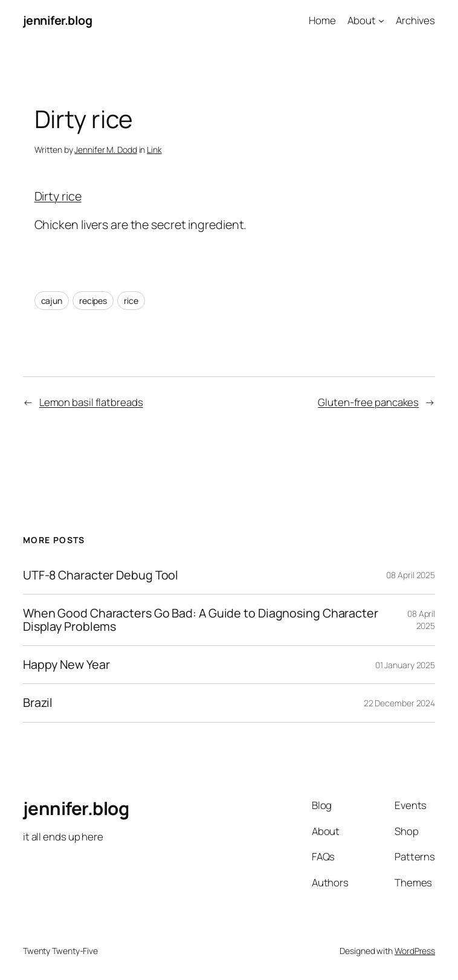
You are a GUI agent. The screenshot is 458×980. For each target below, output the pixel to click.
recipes (93, 301)
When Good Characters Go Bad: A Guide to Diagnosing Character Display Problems (201, 620)
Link (154, 150)
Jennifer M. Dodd (105, 150)
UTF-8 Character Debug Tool (101, 575)
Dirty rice (58, 196)
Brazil (38, 703)
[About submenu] (381, 21)
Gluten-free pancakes (368, 402)
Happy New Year (66, 665)
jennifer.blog (58, 20)
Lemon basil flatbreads (91, 402)
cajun (52, 301)
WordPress (415, 951)
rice (131, 301)
